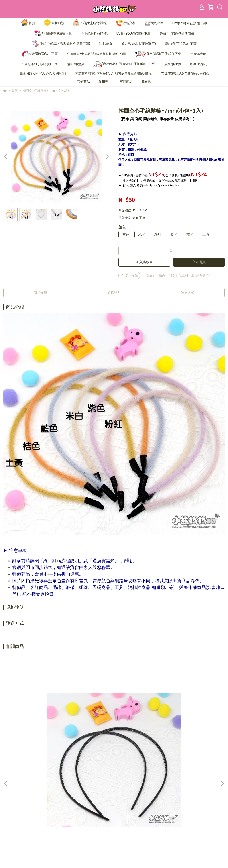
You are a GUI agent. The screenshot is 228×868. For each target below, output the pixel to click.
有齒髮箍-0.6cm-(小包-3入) (43, 736)
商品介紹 (40, 293)
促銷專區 (105, 82)
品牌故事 (87, 785)
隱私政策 (87, 812)
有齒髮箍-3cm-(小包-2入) (114, 736)
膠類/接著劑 (173, 64)
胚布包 (146, 82)
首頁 (28, 23)
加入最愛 (129, 275)
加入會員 (87, 792)
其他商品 (83, 82)
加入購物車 (144, 262)
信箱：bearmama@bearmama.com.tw (31, 812)
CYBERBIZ (108, 857)
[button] (107, 157)
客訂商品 (126, 82)
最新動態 (54, 23)
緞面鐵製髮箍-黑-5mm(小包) (185, 736)
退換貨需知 (89, 806)
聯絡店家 (126, 23)
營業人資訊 (89, 819)
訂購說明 (87, 799)
